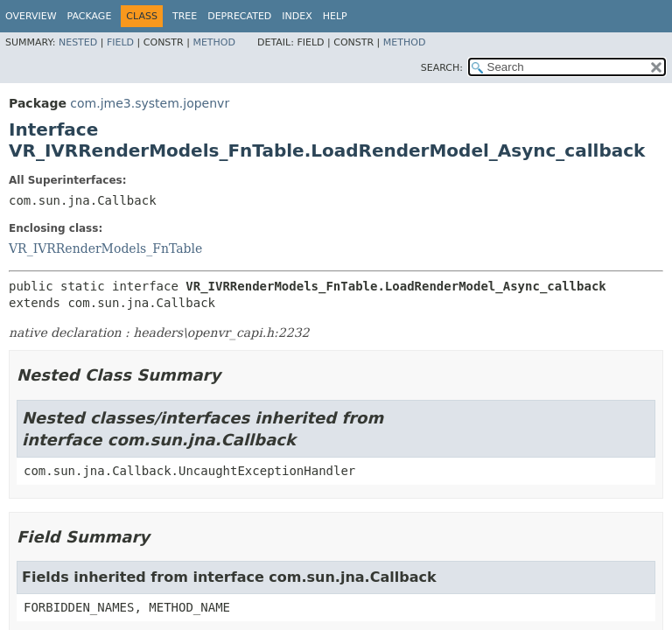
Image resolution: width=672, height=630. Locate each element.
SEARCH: (442, 68)
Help (335, 16)
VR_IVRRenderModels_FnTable (105, 248)
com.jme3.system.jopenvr (150, 103)
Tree (185, 16)
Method (214, 42)
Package (90, 16)
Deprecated (239, 16)
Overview (31, 16)
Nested (78, 42)
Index (297, 16)
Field (120, 42)
